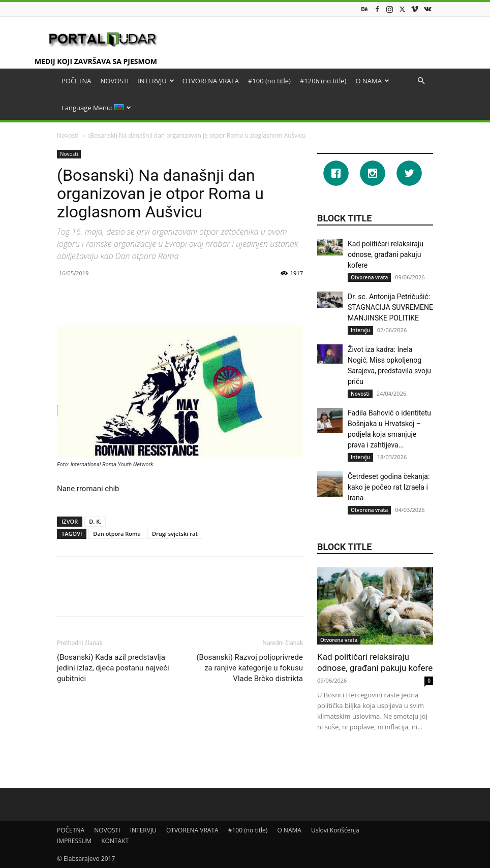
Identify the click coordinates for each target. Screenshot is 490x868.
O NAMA (372, 81)
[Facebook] (339, 173)
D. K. (95, 521)
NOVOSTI (115, 81)
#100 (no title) (269, 81)
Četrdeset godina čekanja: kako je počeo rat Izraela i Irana (389, 487)
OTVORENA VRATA (211, 81)
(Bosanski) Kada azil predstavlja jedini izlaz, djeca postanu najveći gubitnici (113, 668)
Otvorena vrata (369, 277)
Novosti (68, 135)
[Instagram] (375, 173)
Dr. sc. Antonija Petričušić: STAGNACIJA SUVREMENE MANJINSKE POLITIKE (390, 307)
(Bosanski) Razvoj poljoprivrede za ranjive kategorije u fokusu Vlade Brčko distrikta (250, 668)
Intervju (360, 330)
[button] (421, 81)
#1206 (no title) (323, 81)
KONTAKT (115, 841)
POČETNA (76, 81)
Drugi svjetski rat (175, 534)
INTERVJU (156, 81)
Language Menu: (96, 108)
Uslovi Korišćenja (335, 830)
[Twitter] (412, 173)
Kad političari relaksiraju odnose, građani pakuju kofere (386, 254)
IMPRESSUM (74, 841)
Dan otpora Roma (117, 534)
